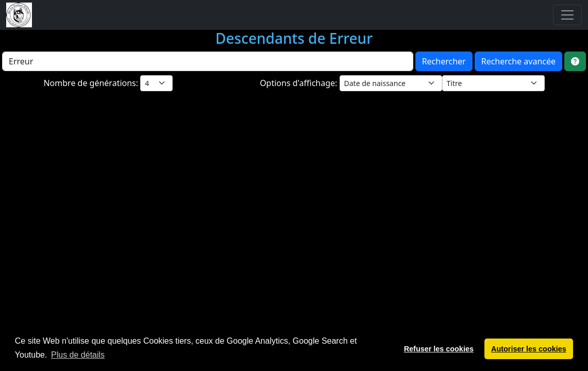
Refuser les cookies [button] (439, 349)
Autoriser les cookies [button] (529, 349)
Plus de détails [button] (78, 355)
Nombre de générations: (92, 83)
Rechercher (444, 61)
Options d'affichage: (299, 83)
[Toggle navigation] (567, 15)
